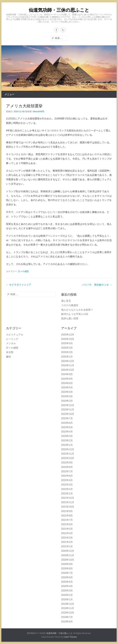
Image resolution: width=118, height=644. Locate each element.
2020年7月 (67, 573)
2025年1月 (67, 357)
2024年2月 (67, 401)
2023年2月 (67, 440)
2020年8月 (67, 569)
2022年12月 (68, 449)
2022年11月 (68, 454)
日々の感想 (23, 271)
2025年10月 (68, 339)
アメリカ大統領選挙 (24, 106)
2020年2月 (67, 595)
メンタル (11, 343)
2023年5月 (67, 427)
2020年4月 (67, 586)
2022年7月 (67, 471)
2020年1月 (67, 599)
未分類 (10, 352)
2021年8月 (67, 516)
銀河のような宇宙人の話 (75, 314)
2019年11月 (68, 608)
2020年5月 (67, 582)
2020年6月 (67, 577)
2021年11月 (68, 502)
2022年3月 (67, 485)
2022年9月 (67, 463)
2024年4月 (67, 392)
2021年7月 (67, 520)
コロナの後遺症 (70, 305)
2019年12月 (68, 604)
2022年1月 (67, 494)
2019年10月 (68, 613)
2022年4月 (67, 480)
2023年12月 (68, 405)
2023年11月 (68, 410)
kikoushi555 (39, 111)
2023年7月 (67, 418)
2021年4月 (67, 533)
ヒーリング (12, 339)
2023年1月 (67, 445)
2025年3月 (67, 348)
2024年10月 (68, 370)
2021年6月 (67, 524)
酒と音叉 (66, 301)
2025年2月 (67, 352)
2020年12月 (68, 551)
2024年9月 (67, 374)
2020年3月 (67, 591)
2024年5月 (67, 387)
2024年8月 (67, 379)
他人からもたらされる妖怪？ (77, 310)
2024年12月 (68, 361)
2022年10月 (68, 458)
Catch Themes (70, 637)
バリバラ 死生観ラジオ (97, 285)
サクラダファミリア (19, 285)
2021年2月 (67, 542)
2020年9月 (67, 564)
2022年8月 (67, 467)
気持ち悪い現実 (70, 318)
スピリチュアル (15, 335)
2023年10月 (68, 414)
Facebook (56, 30)
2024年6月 (67, 383)
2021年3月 (67, 538)
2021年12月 (68, 498)
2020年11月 (68, 555)
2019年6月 (67, 622)
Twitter (63, 30)
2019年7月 (67, 617)
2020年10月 (68, 560)
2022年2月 (67, 489)
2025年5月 (67, 343)
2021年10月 (68, 507)
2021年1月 (67, 546)
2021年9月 (67, 511)
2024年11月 (68, 365)
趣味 (8, 357)
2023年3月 (67, 436)
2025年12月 (68, 335)
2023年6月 (67, 423)
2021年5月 (67, 529)
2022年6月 (67, 476)
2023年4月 (67, 432)
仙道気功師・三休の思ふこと (59, 10)
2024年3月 (67, 396)
